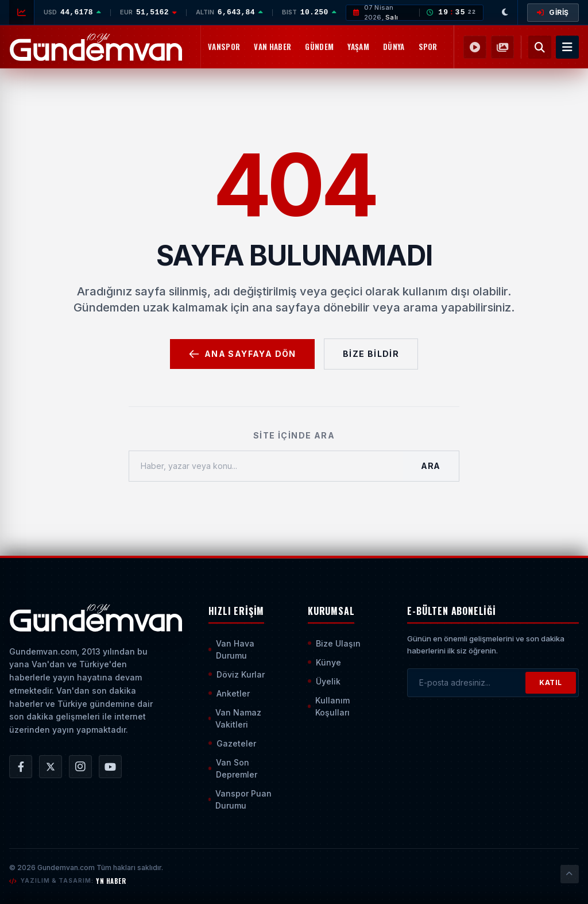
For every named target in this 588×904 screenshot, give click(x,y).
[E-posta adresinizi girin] (467, 683)
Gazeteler (232, 743)
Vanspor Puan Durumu (240, 799)
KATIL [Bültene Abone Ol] (551, 682)
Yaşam (358, 47)
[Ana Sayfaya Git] (96, 618)
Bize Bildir (371, 354)
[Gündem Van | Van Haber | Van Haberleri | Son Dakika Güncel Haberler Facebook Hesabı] (21, 767)
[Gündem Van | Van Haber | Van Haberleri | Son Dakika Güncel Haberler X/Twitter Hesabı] (51, 767)
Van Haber (272, 47)
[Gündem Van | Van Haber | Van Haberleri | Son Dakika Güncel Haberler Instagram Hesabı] (80, 767)
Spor (428, 47)
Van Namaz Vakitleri (235, 718)
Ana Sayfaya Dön (242, 354)
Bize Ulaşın (334, 643)
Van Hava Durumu (231, 649)
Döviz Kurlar (237, 674)
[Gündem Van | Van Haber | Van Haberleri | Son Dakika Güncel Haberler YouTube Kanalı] (110, 767)
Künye (324, 662)
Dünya (394, 47)
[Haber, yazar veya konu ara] (266, 466)
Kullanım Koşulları (329, 706)
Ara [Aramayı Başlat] (431, 466)
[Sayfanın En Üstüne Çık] (570, 874)
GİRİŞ (553, 12)
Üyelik (324, 681)
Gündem (319, 47)
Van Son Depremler (233, 768)
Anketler (229, 693)
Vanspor (224, 47)
